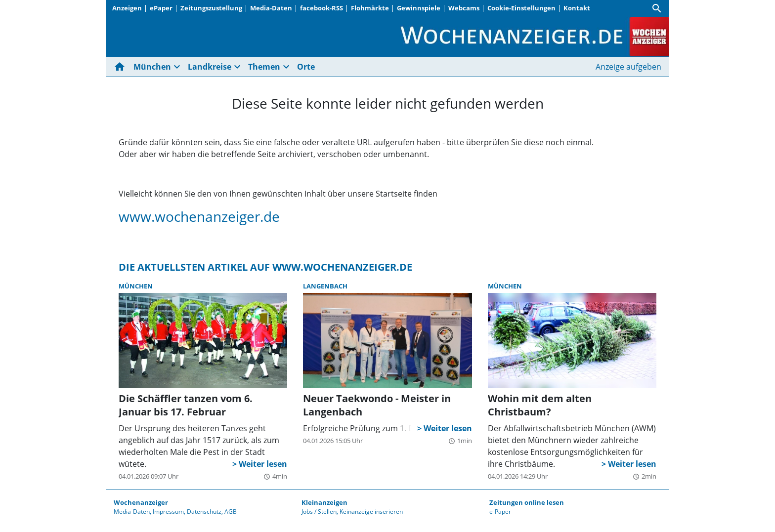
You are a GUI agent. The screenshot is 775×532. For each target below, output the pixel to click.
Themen (264, 67)
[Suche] (657, 8)
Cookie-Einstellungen (521, 8)
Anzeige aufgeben (628, 67)
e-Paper (500, 512)
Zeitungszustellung (211, 8)
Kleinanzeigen (324, 502)
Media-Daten (271, 8)
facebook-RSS (322, 8)
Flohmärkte (370, 8)
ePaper (161, 8)
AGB (231, 512)
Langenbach (325, 286)
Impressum (168, 512)
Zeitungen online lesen (527, 502)
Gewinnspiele (419, 8)
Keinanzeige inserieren (371, 512)
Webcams (464, 8)
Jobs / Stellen (319, 512)
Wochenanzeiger (141, 502)
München (152, 67)
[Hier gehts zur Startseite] (122, 67)
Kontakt (577, 8)
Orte (306, 67)
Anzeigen (127, 8)
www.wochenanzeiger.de (199, 216)
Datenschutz (204, 512)
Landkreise (210, 67)
